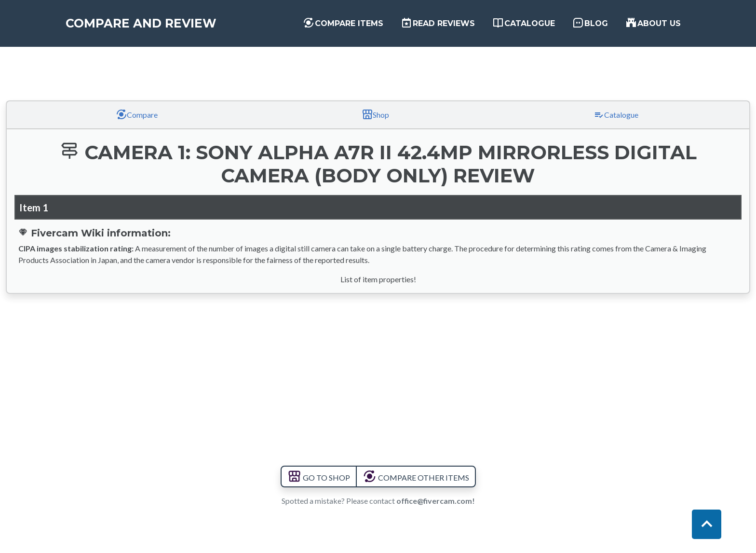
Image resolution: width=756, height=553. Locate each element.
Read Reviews (438, 24)
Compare (137, 114)
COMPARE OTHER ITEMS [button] (416, 477)
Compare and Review (149, 25)
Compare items (343, 24)
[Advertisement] (378, 64)
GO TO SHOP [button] (319, 477)
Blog (590, 24)
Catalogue (524, 24)
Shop (375, 114)
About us (653, 24)
